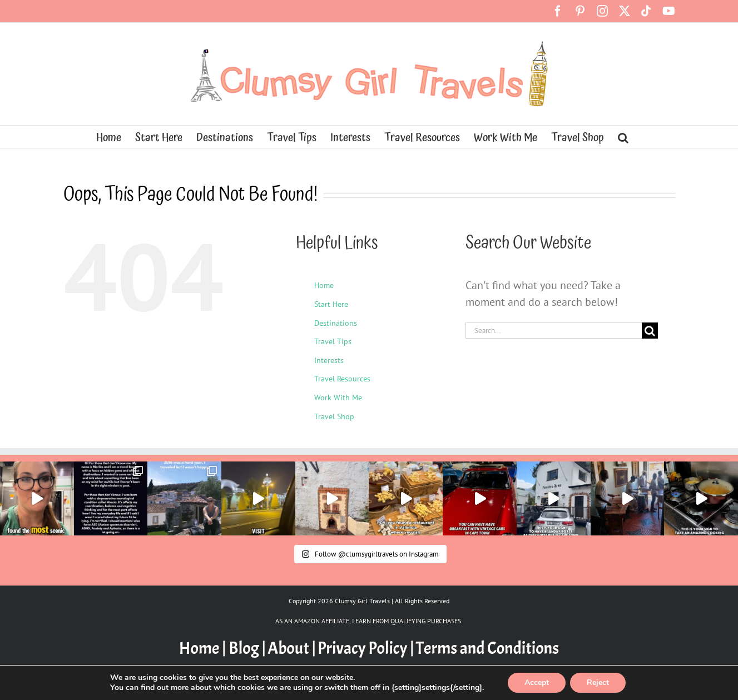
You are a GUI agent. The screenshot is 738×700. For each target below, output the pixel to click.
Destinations (336, 323)
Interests (329, 360)
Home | (204, 648)
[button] (623, 137)
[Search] (650, 331)
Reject (598, 682)
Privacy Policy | (366, 648)
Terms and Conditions (488, 648)
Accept (537, 682)
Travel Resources (342, 379)
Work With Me (338, 398)
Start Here (331, 304)
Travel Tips (333, 341)
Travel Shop (334, 416)
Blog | (247, 648)
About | (292, 648)
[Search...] (554, 331)
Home (324, 285)
